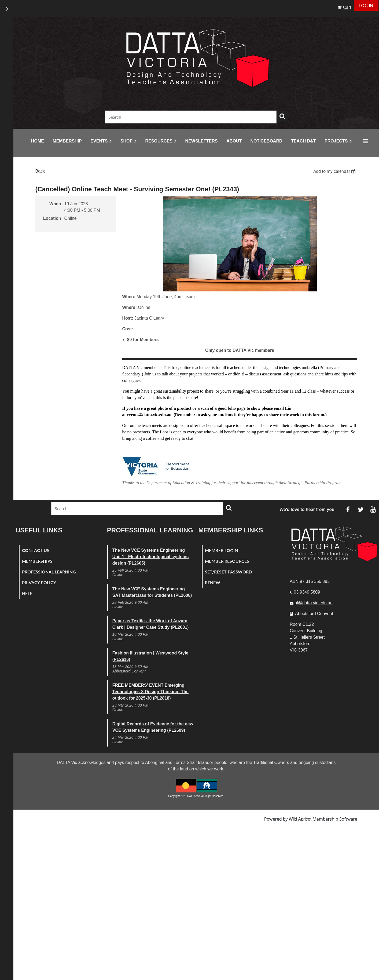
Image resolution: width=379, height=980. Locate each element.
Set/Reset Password (228, 572)
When (55, 204)
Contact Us (36, 550)
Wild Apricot (300, 819)
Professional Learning (49, 572)
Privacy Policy (39, 582)
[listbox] (335, 171)
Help (27, 593)
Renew (213, 582)
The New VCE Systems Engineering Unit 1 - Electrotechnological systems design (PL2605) (151, 557)
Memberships (37, 561)
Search (282, 116)
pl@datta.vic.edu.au (314, 603)
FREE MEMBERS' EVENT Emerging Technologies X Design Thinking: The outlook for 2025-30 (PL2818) (150, 692)
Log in (366, 5)
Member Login (221, 550)
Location (52, 218)
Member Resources (227, 561)
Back (40, 171)
